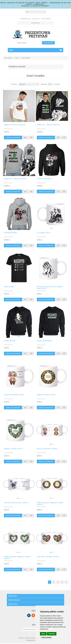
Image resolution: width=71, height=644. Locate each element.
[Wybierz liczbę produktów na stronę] (50, 85)
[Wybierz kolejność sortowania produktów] (29, 85)
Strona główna (8, 58)
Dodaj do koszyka (13, 138)
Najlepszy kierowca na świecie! (15, 125)
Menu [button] (11, 51)
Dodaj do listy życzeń (31, 138)
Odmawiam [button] (52, 634)
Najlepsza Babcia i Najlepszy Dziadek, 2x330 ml (50, 504)
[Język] (36, 12)
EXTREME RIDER (10, 233)
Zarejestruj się (25, 19)
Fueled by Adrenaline (44, 179)
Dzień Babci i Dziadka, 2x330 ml (48, 557)
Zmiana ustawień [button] (46, 637)
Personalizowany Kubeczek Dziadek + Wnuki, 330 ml (50, 288)
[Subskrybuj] (30, 630)
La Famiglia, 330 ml (44, 233)
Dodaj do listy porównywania (25, 138)
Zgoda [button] (43, 634)
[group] (19, 107)
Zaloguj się (36, 19)
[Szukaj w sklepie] (29, 43)
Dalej (66, 583)
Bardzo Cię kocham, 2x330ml (47, 449)
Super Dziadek (9, 287)
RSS (33, 616)
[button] (18, 121)
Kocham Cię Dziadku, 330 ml (14, 395)
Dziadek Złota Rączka (44, 341)
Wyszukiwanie (48, 43)
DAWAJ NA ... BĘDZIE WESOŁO (48, 125)
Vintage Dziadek (10, 341)
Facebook (29, 616)
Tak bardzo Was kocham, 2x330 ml (16, 503)
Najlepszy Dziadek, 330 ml (46, 395)
